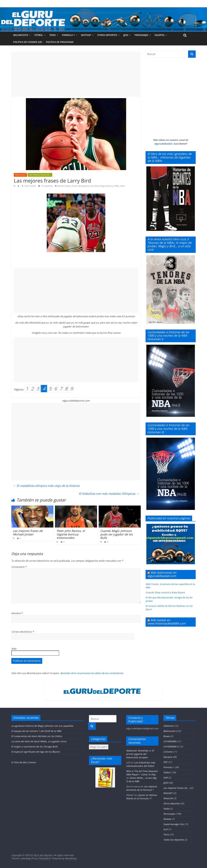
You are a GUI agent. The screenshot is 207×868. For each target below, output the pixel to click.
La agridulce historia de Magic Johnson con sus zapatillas (42, 726)
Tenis (52, 35)
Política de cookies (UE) (28, 42)
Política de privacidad (60, 42)
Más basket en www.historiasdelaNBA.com (166, 622)
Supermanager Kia (173, 824)
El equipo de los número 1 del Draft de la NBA (36, 731)
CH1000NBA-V (171, 747)
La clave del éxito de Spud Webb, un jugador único (39, 741)
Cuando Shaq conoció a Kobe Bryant (165, 592)
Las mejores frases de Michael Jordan (28, 533)
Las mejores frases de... (40, 175)
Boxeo (167, 736)
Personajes (141, 35)
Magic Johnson (107, 186)
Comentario (19, 567)
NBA (117, 186)
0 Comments (45, 186)
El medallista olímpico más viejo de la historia (46, 486)
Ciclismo (168, 752)
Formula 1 (68, 35)
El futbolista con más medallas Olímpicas (109, 494)
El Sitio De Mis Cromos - (24, 762)
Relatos (167, 819)
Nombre (17, 613)
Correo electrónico (23, 632)
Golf (166, 778)
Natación (168, 798)
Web (14, 649)
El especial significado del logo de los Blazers (36, 752)
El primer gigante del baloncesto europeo (140, 754)
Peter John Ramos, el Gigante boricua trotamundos (71, 534)
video (122, 186)
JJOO (126, 35)
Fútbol (39, 35)
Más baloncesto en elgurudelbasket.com (162, 574)
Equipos (160, 35)
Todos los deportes (174, 840)
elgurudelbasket (163, 144)
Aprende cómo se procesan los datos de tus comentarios (92, 673)
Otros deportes (107, 35)
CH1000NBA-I (171, 741)
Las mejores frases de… (176, 788)
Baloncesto (21, 35)
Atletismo (168, 726)
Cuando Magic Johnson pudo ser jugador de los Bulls (117, 534)
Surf (166, 829)
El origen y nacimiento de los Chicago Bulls (35, 747)
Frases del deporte (80, 186)
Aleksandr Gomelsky (137, 751)
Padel (166, 809)
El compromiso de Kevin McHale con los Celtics (37, 736)
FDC (165, 762)
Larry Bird (94, 186)
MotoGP (86, 35)
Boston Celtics (64, 186)
